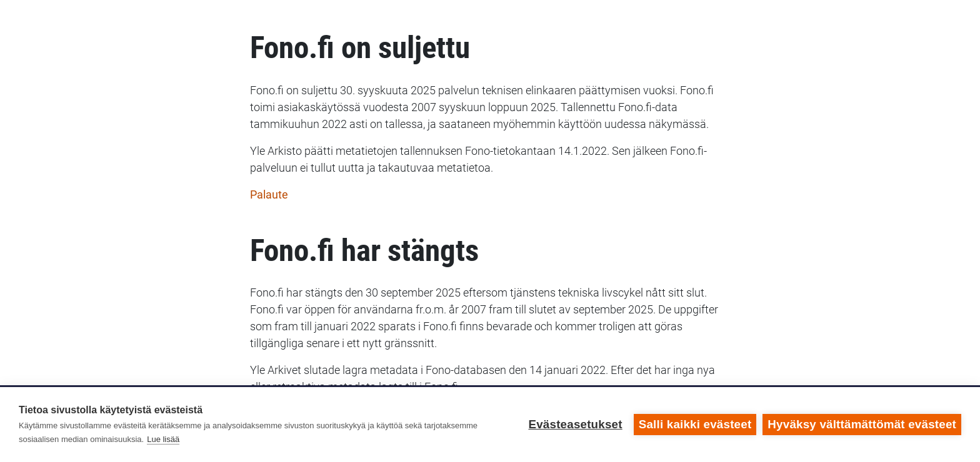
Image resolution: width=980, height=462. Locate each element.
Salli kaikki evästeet (695, 424)
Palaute (269, 194)
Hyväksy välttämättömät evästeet (862, 424)
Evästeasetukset (575, 424)
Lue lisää (163, 439)
